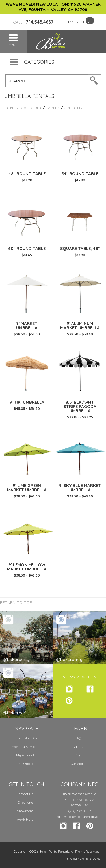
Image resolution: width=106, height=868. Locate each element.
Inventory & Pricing (25, 747)
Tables (53, 108)
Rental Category (23, 108)
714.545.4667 (33, 22)
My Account (25, 755)
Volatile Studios (89, 859)
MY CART (76, 22)
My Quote (25, 764)
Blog (78, 755)
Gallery (78, 747)
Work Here (25, 819)
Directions (25, 802)
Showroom (25, 811)
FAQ (78, 738)
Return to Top (16, 602)
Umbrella (74, 108)
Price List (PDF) (25, 738)
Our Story (78, 764)
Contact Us (25, 794)
